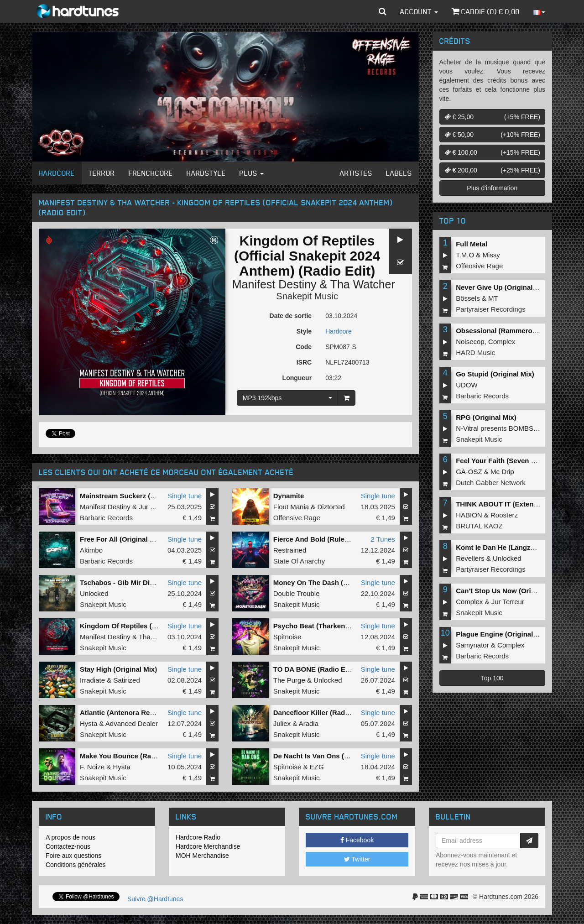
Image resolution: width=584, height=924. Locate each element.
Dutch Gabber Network (491, 483)
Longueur (297, 378)
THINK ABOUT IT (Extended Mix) (508, 504)
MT (493, 298)
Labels (399, 173)
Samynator (472, 645)
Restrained (290, 550)
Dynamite (289, 496)
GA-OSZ (469, 472)
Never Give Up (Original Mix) (502, 287)
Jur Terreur (155, 507)
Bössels (468, 298)
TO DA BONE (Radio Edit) (315, 669)
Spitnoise (287, 637)
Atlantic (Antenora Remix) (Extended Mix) (147, 713)
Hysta (89, 723)
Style (304, 331)
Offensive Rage (297, 518)
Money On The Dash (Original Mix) (329, 582)
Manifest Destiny (274, 284)
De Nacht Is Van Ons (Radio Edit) (327, 756)
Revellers (470, 558)
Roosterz (504, 515)
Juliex (282, 723)
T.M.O (465, 255)
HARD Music (475, 352)
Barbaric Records (106, 518)
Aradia (309, 723)
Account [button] (419, 11)
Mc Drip (502, 472)
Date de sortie (291, 316)
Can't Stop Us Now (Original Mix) (509, 591)
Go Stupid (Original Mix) (495, 374)
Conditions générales (76, 865)
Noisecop (470, 342)
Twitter (357, 859)
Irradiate (92, 680)
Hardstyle (206, 173)
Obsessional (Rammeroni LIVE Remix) (518, 331)
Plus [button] (252, 173)
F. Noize (92, 767)
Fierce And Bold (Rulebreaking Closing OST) (346, 539)
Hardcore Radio (198, 837)
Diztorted (331, 507)
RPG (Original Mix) (486, 417)
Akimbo (91, 550)
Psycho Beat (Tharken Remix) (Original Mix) (344, 626)
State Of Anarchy (299, 561)
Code (304, 347)
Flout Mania (291, 507)
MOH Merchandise (202, 856)
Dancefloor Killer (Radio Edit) (321, 713)
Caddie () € (486, 11)
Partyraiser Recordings (491, 309)
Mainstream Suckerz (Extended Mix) (138, 496)
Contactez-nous (68, 846)
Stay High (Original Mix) (118, 669)
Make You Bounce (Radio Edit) (129, 756)
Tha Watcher (363, 284)
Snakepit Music (307, 296)
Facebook (357, 840)
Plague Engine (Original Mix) (502, 634)
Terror (102, 173)
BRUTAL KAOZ (479, 526)
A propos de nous (70, 837)
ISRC (304, 362)
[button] (383, 11)
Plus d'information (492, 188)
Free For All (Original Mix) (122, 539)
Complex (502, 342)
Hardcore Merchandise (208, 846)
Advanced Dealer (132, 723)
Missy (491, 255)
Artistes (356, 173)
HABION (469, 515)
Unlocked (94, 593)
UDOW (467, 385)
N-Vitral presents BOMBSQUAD (504, 428)
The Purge (289, 680)
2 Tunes (383, 539)
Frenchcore (151, 173)
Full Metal (472, 244)
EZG (317, 767)
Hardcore (57, 173)
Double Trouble (297, 593)
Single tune (185, 496)
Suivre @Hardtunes (155, 899)
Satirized (126, 680)
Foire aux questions (73, 856)
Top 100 (492, 678)
